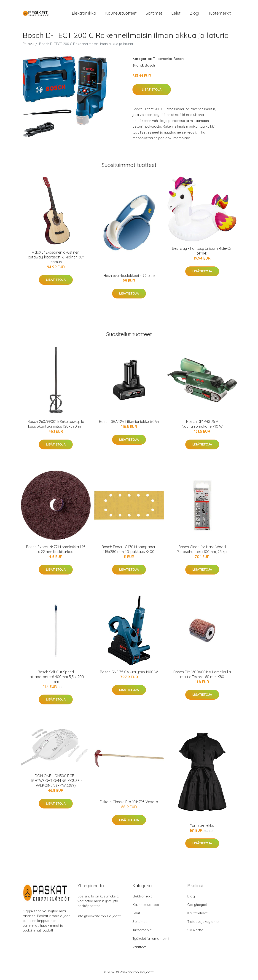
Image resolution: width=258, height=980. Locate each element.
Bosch (179, 59)
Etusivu (28, 44)
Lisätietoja (152, 89)
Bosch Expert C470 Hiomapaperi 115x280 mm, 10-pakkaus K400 (129, 549)
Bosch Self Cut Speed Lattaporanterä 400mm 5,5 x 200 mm (56, 677)
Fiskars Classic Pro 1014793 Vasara (129, 802)
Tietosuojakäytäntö (203, 922)
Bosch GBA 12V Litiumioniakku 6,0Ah (129, 422)
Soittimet (154, 13)
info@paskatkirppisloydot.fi (99, 916)
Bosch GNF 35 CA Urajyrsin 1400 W (129, 672)
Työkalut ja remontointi (151, 938)
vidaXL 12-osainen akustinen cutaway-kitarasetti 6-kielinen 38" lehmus (56, 257)
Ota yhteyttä (197, 905)
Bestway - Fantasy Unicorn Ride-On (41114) (202, 251)
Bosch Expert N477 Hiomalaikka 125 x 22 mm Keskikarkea (56, 549)
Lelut (176, 13)
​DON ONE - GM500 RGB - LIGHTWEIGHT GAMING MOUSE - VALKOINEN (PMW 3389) (56, 781)
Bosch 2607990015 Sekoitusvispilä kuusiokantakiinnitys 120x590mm (56, 424)
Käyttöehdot (197, 913)
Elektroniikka (84, 13)
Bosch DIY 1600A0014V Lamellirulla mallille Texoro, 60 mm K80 (202, 674)
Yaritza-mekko (202, 825)
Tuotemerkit (219, 13)
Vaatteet (139, 947)
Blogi (194, 13)
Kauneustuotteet (121, 13)
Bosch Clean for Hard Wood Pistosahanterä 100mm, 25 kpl (202, 549)
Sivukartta (195, 930)
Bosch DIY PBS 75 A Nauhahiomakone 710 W (202, 424)
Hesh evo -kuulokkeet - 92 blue (129, 276)
